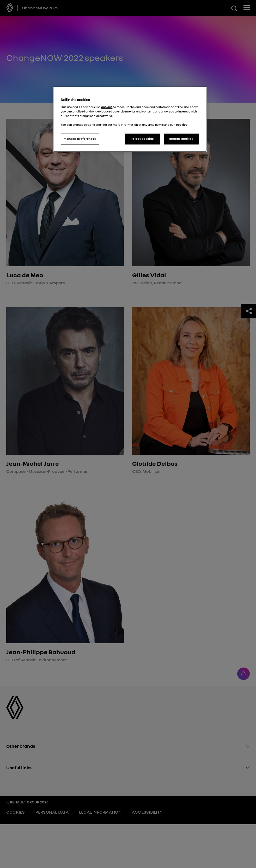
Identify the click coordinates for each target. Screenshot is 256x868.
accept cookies (181, 139)
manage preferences (80, 139)
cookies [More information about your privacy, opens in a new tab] (182, 125)
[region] (130, 119)
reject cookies (143, 139)
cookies (107, 107)
